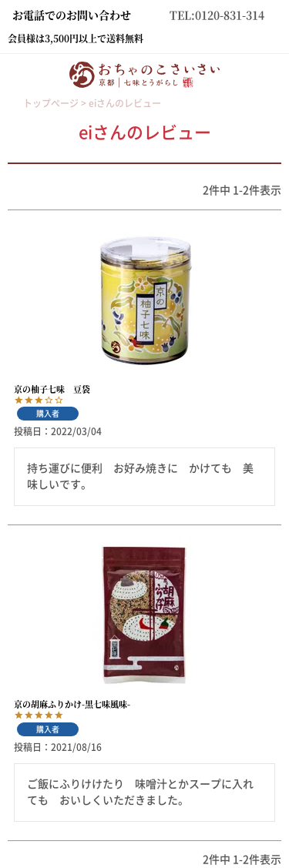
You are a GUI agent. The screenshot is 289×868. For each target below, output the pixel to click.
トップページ (51, 103)
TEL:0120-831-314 (217, 15)
